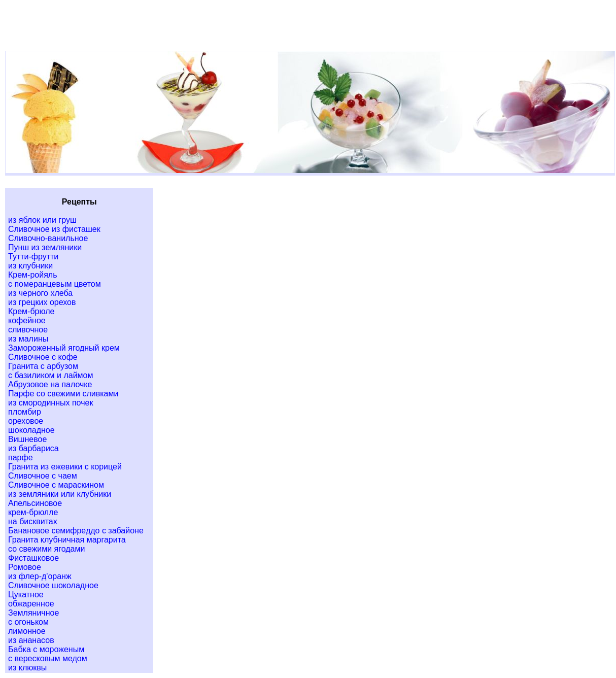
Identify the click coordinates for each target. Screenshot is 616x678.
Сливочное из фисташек (54, 229)
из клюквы (27, 668)
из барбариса (33, 448)
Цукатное (26, 595)
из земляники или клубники (60, 494)
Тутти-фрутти (33, 257)
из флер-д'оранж (40, 576)
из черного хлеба (40, 293)
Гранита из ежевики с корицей (65, 467)
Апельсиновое (35, 503)
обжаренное (31, 604)
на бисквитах (33, 521)
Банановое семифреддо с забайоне (76, 531)
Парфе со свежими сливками (63, 394)
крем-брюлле (33, 512)
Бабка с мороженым (46, 649)
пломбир (25, 412)
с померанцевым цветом (55, 284)
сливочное (28, 330)
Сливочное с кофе (43, 357)
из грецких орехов (42, 302)
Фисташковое (33, 558)
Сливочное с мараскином (56, 485)
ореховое (26, 421)
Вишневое (27, 439)
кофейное (27, 320)
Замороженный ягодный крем (64, 348)
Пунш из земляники (45, 247)
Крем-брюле (31, 311)
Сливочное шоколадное (53, 585)
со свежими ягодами (46, 549)
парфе (21, 457)
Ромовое (25, 567)
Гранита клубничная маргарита (67, 540)
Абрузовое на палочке (50, 384)
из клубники (30, 266)
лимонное (27, 631)
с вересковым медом (48, 658)
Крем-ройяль (33, 275)
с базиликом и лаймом (50, 375)
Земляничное (33, 613)
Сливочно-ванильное (48, 238)
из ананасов (31, 640)
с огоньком (28, 622)
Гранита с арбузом (43, 366)
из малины (28, 339)
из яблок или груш (42, 220)
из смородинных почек (50, 403)
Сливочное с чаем (43, 476)
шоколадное (31, 430)
